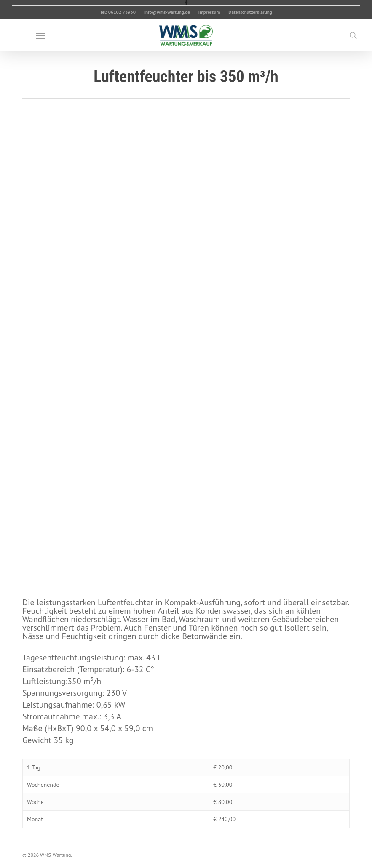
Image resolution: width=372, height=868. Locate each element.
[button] (40, 35)
